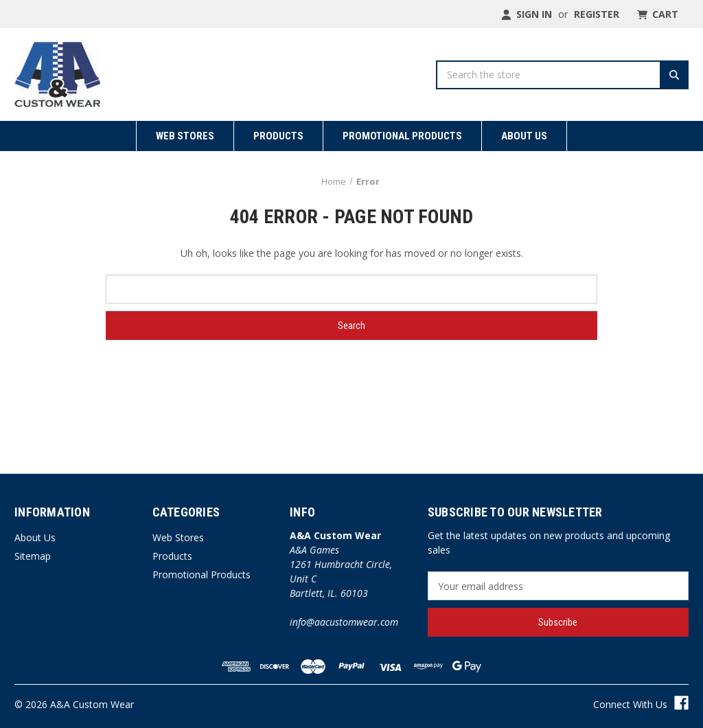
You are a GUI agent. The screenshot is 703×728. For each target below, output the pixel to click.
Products (278, 136)
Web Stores (185, 136)
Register (597, 14)
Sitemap (33, 556)
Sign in (527, 14)
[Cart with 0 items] (657, 14)
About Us (524, 136)
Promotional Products (402, 136)
